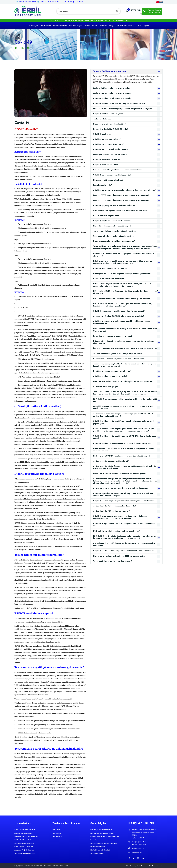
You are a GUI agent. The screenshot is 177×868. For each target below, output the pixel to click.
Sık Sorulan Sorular (125, 26)
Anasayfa (33, 26)
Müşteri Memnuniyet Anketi (100, 850)
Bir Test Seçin (75, 26)
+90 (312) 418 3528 (50, 2)
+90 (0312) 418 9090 (73, 2)
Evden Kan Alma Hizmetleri (24, 843)
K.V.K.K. (129, 866)
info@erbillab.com (26, 2)
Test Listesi (56, 830)
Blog (111, 26)
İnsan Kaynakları (96, 840)
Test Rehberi (57, 833)
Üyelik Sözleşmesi (140, 866)
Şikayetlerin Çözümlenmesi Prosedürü (104, 843)
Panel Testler (91, 26)
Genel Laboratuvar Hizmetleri (25, 830)
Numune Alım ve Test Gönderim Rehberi (105, 836)
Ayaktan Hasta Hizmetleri (23, 833)
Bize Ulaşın (143, 26)
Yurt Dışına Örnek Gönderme (25, 853)
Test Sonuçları (57, 836)
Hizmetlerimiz (59, 26)
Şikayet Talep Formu (98, 847)
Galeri (103, 26)
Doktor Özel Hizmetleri (23, 840)
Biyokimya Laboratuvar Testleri (101, 830)
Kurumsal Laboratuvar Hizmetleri (26, 836)
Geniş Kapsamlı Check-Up (24, 847)
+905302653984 (138, 848)
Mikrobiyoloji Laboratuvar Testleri (102, 833)
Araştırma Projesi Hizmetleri (24, 850)
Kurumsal (45, 26)
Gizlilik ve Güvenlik (156, 866)
